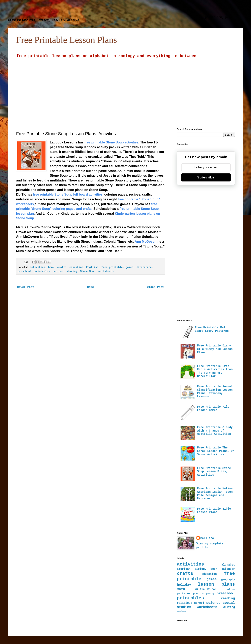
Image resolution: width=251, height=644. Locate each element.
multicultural (206, 589)
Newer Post (26, 287)
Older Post (155, 287)
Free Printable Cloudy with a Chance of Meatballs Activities (215, 431)
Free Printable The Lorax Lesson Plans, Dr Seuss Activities (216, 451)
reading (228, 598)
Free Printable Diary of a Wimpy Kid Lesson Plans (215, 349)
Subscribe (206, 177)
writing (229, 607)
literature (144, 267)
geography (228, 580)
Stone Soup (88, 271)
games (130, 267)
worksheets (106, 271)
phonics (198, 594)
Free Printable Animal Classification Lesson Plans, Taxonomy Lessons (215, 392)
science (213, 603)
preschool (25, 271)
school (199, 603)
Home (91, 287)
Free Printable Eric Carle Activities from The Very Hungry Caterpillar (215, 371)
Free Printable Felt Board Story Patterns (212, 329)
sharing (72, 271)
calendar (228, 569)
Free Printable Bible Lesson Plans (214, 511)
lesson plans (216, 584)
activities (37, 267)
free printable (112, 267)
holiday (184, 585)
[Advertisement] (106, 9)
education (76, 267)
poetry (210, 594)
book (51, 267)
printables (42, 271)
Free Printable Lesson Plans (67, 40)
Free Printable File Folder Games (213, 409)
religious (185, 603)
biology (201, 569)
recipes (58, 271)
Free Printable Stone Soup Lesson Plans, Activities (214, 472)
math (181, 589)
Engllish (92, 267)
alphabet (228, 565)
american (184, 569)
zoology (182, 611)
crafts (62, 267)
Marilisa (207, 538)
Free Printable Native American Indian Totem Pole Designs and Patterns (215, 494)
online (230, 589)
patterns (184, 594)
